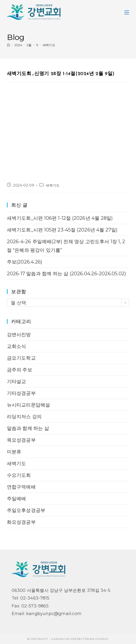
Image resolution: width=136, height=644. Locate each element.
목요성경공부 (21, 440)
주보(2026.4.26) (25, 262)
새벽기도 (49, 45)
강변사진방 (19, 335)
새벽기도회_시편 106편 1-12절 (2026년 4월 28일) (60, 218)
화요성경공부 (21, 522)
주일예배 (17, 499)
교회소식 (17, 346)
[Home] (8, 45)
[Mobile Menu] (127, 12)
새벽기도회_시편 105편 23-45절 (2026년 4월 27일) (62, 230)
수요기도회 (19, 475)
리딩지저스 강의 (24, 417)
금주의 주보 (20, 370)
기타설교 (17, 381)
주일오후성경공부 (26, 510)
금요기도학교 (21, 358)
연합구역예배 (21, 487)
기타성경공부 (21, 393)
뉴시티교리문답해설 (29, 405)
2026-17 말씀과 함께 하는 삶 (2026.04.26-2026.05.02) (67, 274)
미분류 (14, 452)
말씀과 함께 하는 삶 (28, 428)
